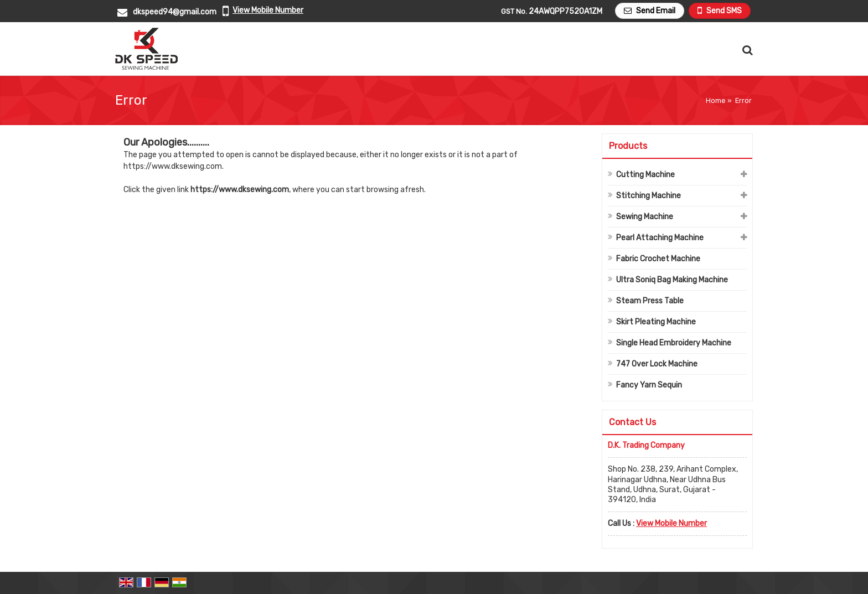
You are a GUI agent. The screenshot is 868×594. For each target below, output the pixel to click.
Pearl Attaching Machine (660, 238)
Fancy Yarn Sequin (649, 385)
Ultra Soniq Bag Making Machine (672, 280)
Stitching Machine (649, 196)
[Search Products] (746, 50)
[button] (268, 10)
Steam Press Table (650, 301)
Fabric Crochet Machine (658, 259)
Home (716, 100)
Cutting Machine (645, 175)
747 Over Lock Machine (657, 364)
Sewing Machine (645, 217)
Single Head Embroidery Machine (674, 343)
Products (628, 146)
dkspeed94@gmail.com (175, 12)
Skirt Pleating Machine (656, 322)
